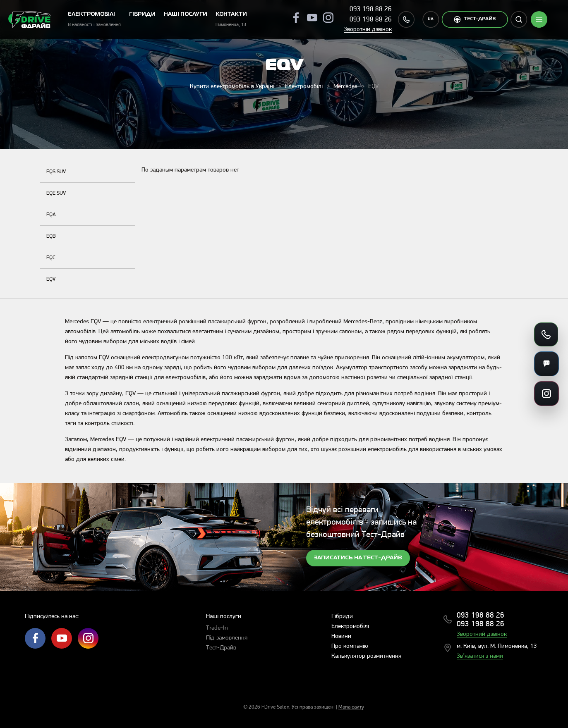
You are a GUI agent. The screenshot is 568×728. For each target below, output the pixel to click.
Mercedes (345, 87)
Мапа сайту (351, 707)
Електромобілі (304, 87)
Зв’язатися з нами (480, 656)
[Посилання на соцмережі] (546, 394)
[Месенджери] (546, 364)
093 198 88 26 (371, 9)
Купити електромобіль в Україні (232, 87)
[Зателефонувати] (546, 334)
